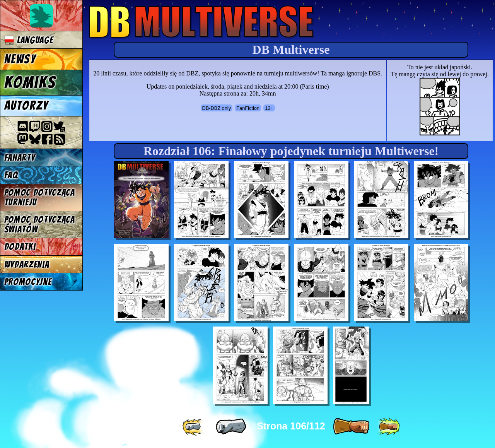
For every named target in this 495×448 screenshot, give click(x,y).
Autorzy (26, 106)
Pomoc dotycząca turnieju (40, 197)
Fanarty (20, 158)
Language (29, 40)
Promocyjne (28, 282)
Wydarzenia (27, 264)
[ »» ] (389, 427)
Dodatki (20, 247)
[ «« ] (193, 427)
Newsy (20, 59)
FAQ (11, 175)
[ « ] (231, 427)
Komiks (30, 82)
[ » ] (351, 427)
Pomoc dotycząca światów (40, 224)
